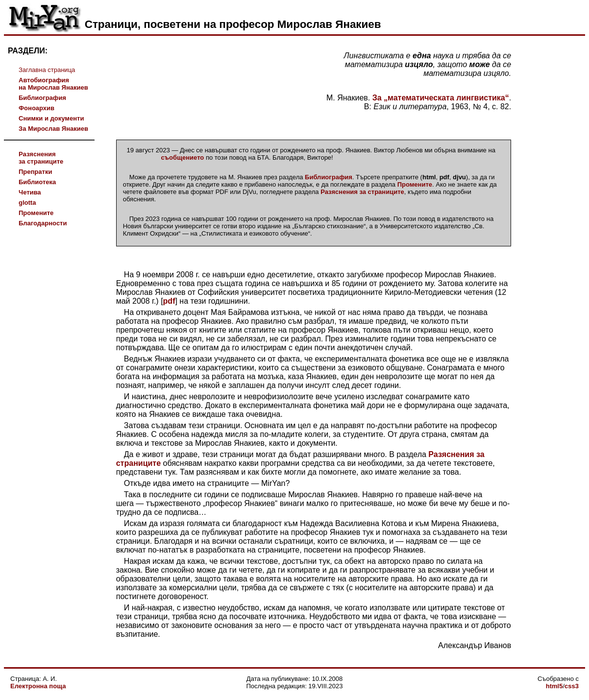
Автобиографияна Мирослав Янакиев (53, 84)
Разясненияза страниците (41, 158)
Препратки (35, 172)
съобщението (183, 157)
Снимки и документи (51, 118)
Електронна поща (38, 686)
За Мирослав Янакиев (53, 129)
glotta (27, 203)
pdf (169, 301)
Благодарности (43, 223)
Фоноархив (37, 108)
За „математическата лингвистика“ (441, 98)
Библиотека (37, 182)
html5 (554, 686)
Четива (30, 192)
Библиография (42, 98)
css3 (572, 686)
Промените (36, 213)
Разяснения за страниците (362, 192)
